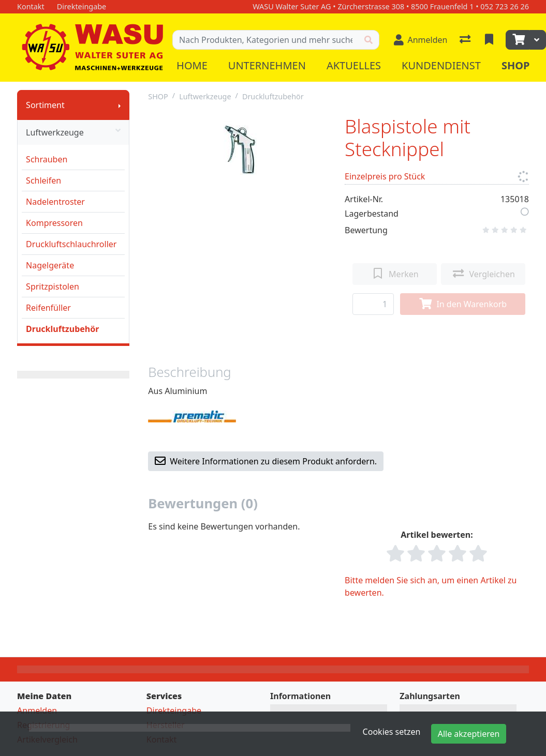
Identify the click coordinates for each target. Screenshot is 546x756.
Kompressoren (54, 223)
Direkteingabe (174, 710)
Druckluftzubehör (62, 329)
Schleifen (43, 180)
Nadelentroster (55, 202)
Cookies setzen (392, 732)
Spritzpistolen (53, 286)
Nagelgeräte (50, 265)
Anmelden (37, 710)
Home (192, 65)
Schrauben (47, 159)
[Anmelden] (421, 40)
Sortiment (45, 105)
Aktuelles (354, 65)
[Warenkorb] (518, 40)
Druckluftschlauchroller (71, 244)
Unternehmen (267, 65)
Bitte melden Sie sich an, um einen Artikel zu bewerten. (431, 586)
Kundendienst (441, 65)
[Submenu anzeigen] (120, 105)
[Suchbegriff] (265, 40)
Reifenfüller (48, 308)
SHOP (158, 96)
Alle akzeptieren (469, 734)
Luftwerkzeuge (73, 132)
